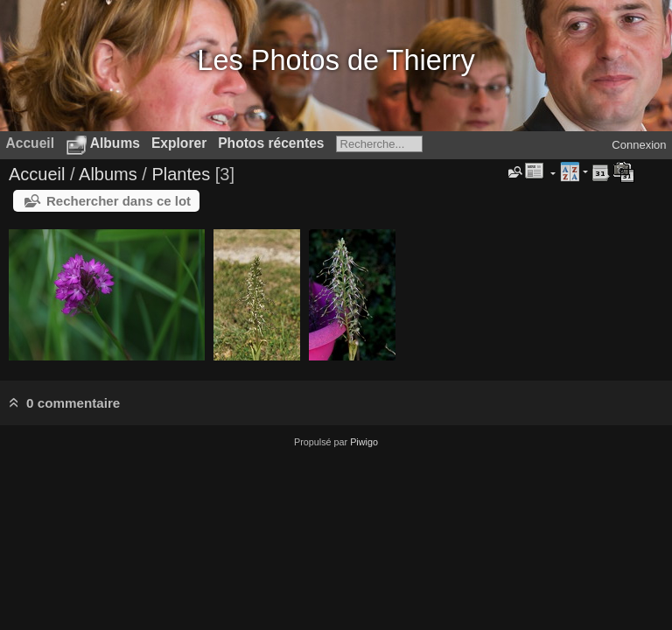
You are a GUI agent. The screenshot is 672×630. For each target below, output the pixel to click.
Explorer (179, 143)
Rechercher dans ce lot (119, 201)
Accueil (37, 174)
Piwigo (364, 442)
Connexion (639, 145)
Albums (115, 143)
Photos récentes (271, 143)
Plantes (181, 174)
